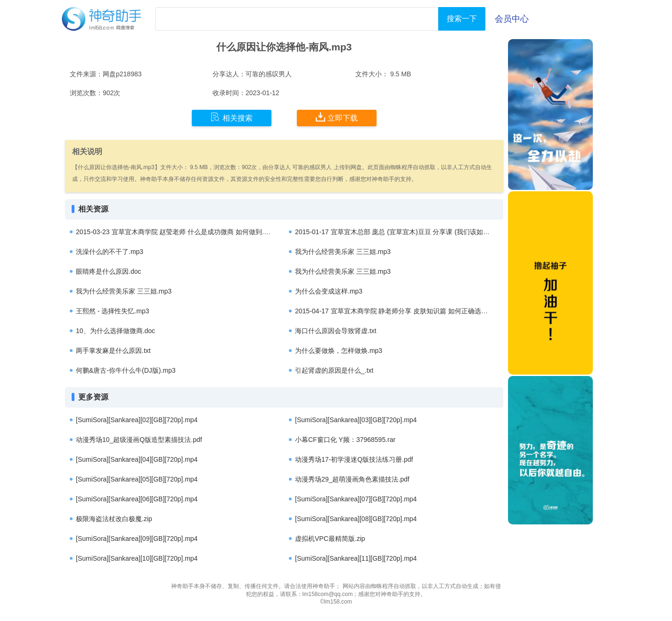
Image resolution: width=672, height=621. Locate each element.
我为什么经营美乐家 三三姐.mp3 (343, 252)
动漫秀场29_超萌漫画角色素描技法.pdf (352, 479)
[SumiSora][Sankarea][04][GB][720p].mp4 (137, 459)
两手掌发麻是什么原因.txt (113, 351)
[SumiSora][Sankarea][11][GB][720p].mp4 (356, 558)
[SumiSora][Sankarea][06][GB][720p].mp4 (137, 499)
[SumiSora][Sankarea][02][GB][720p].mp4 (137, 420)
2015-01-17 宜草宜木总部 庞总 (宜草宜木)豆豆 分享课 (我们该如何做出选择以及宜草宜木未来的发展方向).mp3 (457, 232)
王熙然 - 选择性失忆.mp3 (113, 311)
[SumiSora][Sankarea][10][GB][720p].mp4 (137, 558)
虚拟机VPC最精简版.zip (330, 539)
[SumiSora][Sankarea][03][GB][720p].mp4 (356, 420)
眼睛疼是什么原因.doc (108, 271)
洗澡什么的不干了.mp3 (110, 252)
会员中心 (512, 19)
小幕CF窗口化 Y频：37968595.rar (345, 440)
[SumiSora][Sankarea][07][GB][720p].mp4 (356, 499)
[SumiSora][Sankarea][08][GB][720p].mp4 (356, 519)
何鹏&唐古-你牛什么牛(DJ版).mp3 (126, 370)
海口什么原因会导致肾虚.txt (336, 331)
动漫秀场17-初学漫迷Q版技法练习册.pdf (354, 459)
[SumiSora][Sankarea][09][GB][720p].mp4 (137, 539)
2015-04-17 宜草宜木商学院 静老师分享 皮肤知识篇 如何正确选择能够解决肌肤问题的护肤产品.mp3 (442, 311)
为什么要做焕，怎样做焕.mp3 (339, 351)
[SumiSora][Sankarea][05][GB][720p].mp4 (137, 479)
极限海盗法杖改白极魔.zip (114, 519)
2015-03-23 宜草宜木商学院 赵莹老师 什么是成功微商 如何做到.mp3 (176, 232)
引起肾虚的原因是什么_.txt (334, 370)
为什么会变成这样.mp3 (329, 291)
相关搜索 (232, 117)
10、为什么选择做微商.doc (115, 331)
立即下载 (337, 117)
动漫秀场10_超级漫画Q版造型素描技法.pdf (139, 440)
